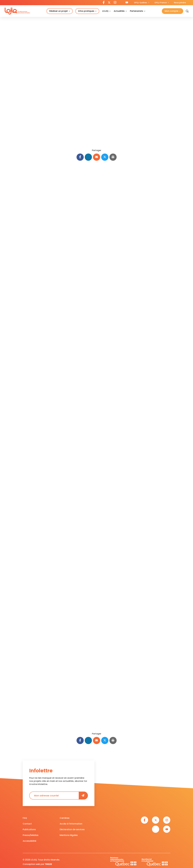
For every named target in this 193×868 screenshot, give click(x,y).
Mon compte (171, 11)
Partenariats (137, 11)
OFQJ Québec (141, 3)
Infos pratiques (86, 11)
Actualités (119, 11)
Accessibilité (29, 840)
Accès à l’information (71, 823)
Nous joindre (180, 3)
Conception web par (37, 864)
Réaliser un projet (59, 11)
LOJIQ (105, 11)
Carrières (65, 817)
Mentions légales (69, 835)
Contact (27, 823)
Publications (29, 829)
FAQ (25, 817)
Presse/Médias (31, 835)
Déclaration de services (72, 829)
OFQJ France (161, 3)
